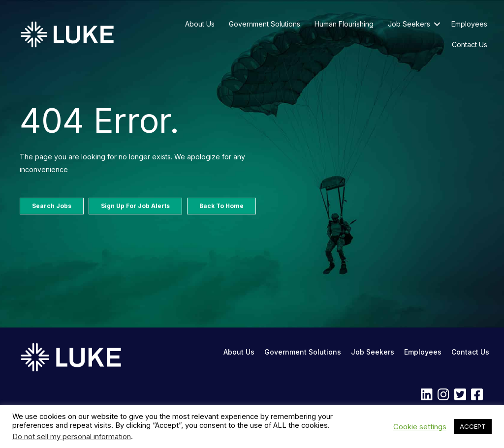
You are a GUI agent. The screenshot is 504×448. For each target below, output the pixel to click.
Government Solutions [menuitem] (265, 24)
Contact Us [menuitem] (470, 45)
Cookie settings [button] (420, 427)
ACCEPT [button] (473, 426)
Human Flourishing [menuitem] (344, 24)
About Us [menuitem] (200, 24)
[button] (437, 24)
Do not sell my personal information (72, 437)
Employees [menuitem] (469, 24)
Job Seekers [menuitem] (409, 24)
